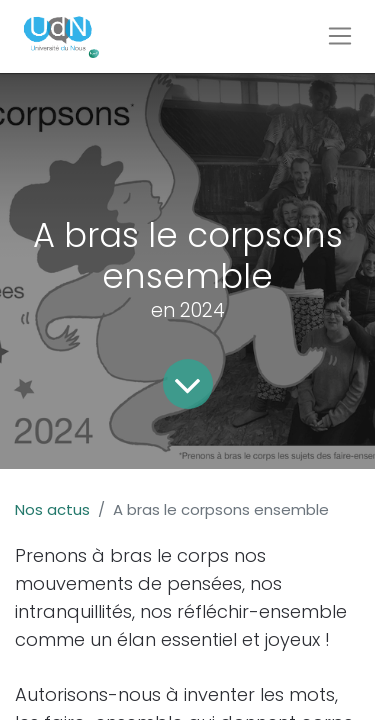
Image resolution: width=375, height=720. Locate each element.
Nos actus (52, 509)
